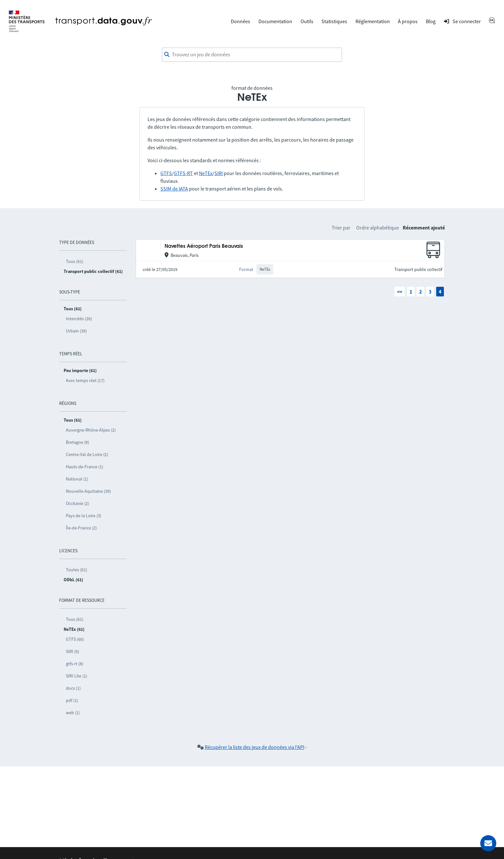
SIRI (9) (72, 651)
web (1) (73, 713)
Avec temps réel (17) (85, 380)
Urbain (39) (76, 331)
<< (400, 292)
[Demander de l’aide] (488, 843)
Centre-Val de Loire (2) (87, 454)
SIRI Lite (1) (76, 676)
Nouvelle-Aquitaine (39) (88, 491)
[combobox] (252, 55)
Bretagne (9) (77, 442)
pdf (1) (72, 700)
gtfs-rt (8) (75, 664)
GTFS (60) (75, 639)
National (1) (77, 479)
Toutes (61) (76, 570)
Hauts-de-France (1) (85, 467)
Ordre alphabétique (378, 228)
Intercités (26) (79, 319)
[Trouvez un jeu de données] (252, 55)
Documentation (275, 21)
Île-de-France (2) (81, 528)
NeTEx (206, 173)
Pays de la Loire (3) (84, 516)
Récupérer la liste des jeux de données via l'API (255, 747)
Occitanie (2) (77, 503)
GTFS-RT (183, 173)
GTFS (166, 173)
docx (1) (73, 688)
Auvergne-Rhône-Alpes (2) (91, 430)
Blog (431, 21)
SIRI (219, 173)
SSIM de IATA (174, 189)
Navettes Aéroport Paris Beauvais (204, 246)
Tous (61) (75, 261)
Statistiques (334, 21)
